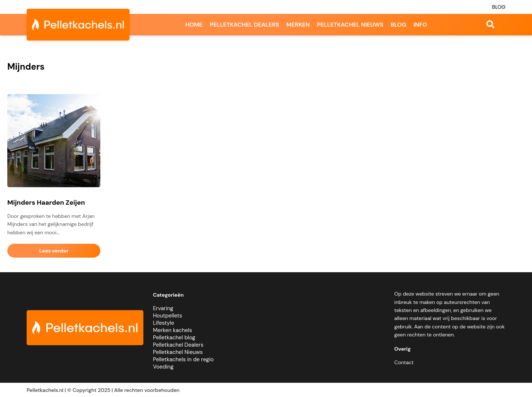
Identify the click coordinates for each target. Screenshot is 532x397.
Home (194, 25)
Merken (298, 25)
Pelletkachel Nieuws (178, 352)
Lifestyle (163, 323)
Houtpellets (167, 316)
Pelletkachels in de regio (183, 359)
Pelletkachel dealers (244, 25)
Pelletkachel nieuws (350, 25)
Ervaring (163, 308)
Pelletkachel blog (174, 338)
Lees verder (54, 251)
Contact (404, 362)
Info (420, 25)
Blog (499, 7)
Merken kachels (172, 330)
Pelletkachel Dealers (178, 345)
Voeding (163, 367)
